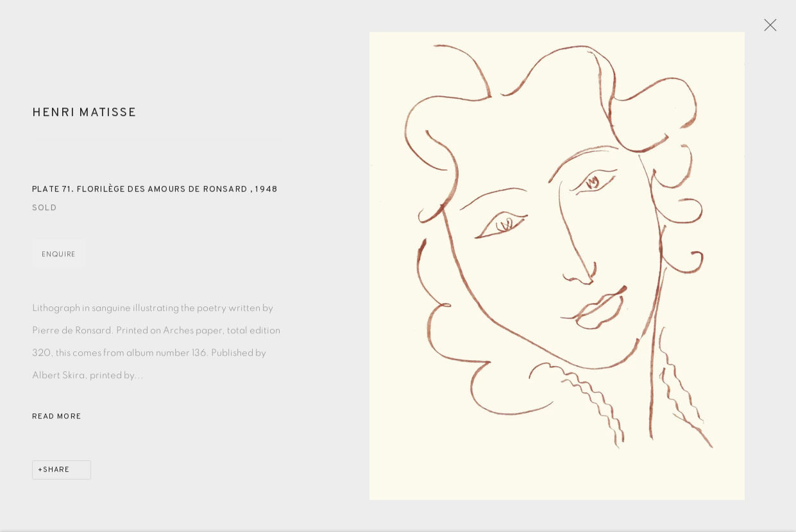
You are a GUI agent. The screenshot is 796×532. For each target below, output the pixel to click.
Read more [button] (57, 422)
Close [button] (774, 29)
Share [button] (56, 476)
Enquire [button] (59, 260)
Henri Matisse (84, 119)
